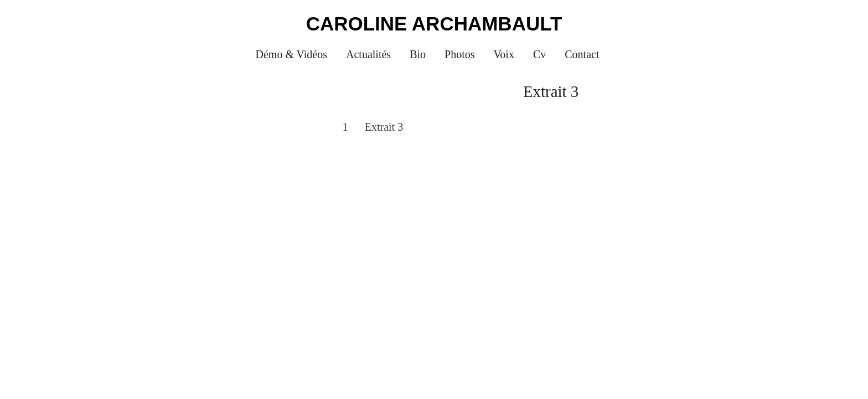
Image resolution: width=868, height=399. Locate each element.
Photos (459, 54)
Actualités (368, 54)
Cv (539, 54)
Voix (504, 54)
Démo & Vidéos (292, 54)
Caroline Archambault (434, 24)
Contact (582, 54)
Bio (418, 54)
